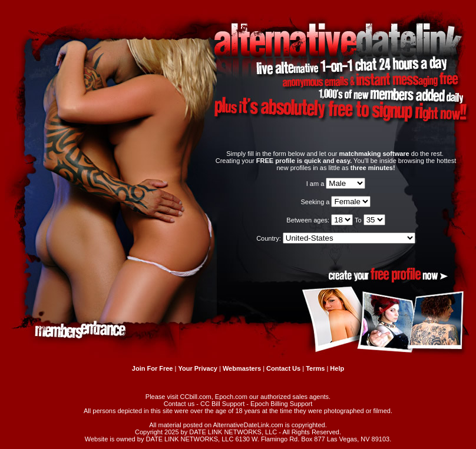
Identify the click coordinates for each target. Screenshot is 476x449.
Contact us (179, 404)
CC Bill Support (222, 404)
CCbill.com (196, 397)
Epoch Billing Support (281, 404)
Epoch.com (231, 397)
